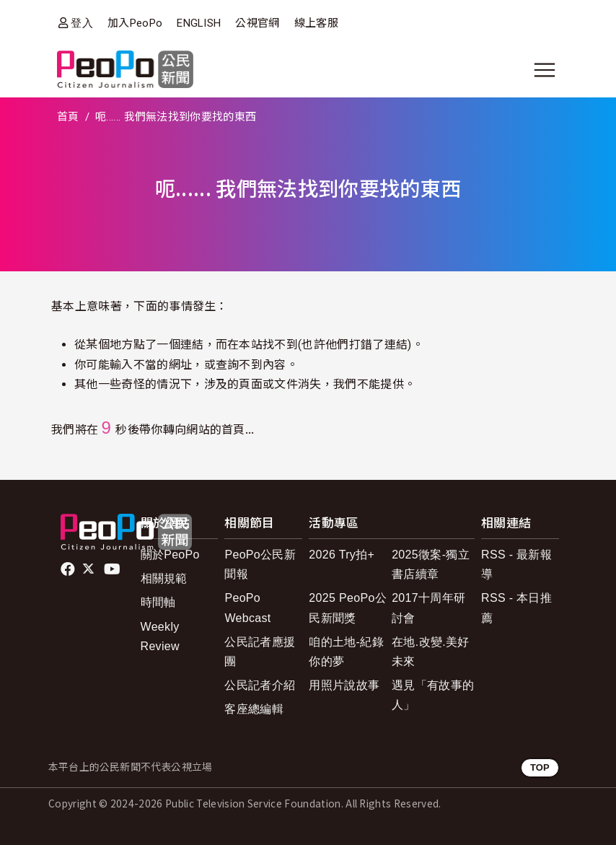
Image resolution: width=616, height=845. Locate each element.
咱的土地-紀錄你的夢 (346, 652)
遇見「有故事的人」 (433, 695)
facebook (69, 569)
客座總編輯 (254, 709)
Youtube (113, 569)
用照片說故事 (344, 685)
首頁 (68, 117)
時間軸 (158, 602)
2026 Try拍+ (342, 555)
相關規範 (164, 578)
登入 (82, 23)
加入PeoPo (135, 23)
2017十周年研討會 (428, 608)
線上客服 (316, 23)
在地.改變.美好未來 (430, 652)
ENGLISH (199, 23)
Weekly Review (160, 636)
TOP (540, 767)
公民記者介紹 (260, 685)
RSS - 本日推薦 (516, 608)
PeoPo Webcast (247, 608)
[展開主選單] (545, 70)
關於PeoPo (170, 555)
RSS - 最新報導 (516, 564)
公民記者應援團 (260, 652)
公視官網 (257, 23)
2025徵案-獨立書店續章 (431, 564)
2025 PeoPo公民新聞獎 (348, 608)
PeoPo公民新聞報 (260, 564)
